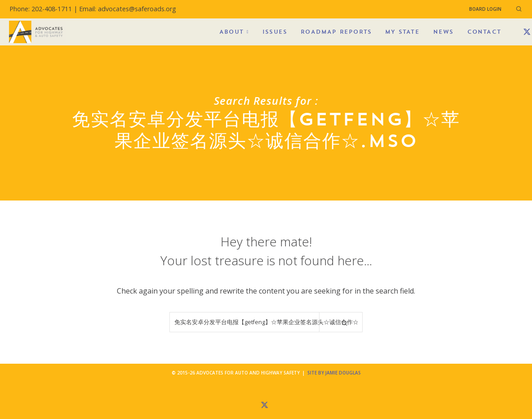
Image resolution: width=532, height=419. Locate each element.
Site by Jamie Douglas (334, 373)
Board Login (485, 9)
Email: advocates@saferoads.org (128, 9)
